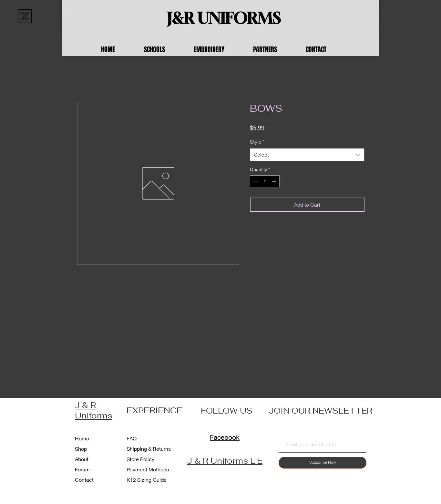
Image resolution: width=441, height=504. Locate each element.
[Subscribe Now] (323, 463)
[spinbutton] (265, 181)
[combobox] (307, 155)
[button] (164, 49)
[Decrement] (255, 181)
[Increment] (275, 181)
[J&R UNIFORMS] (224, 18)
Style (257, 142)
